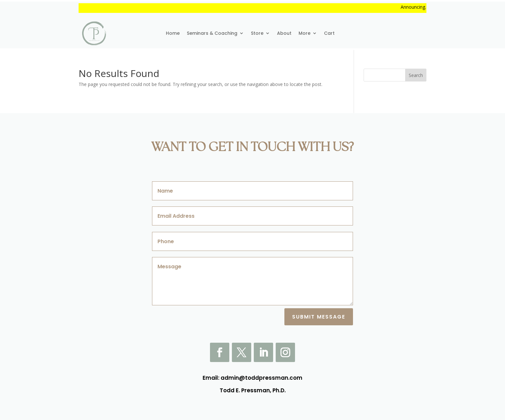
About (284, 33)
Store (257, 33)
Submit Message (319, 317)
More (305, 33)
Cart (329, 33)
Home (173, 33)
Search (416, 75)
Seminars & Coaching (212, 33)
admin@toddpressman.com (262, 378)
